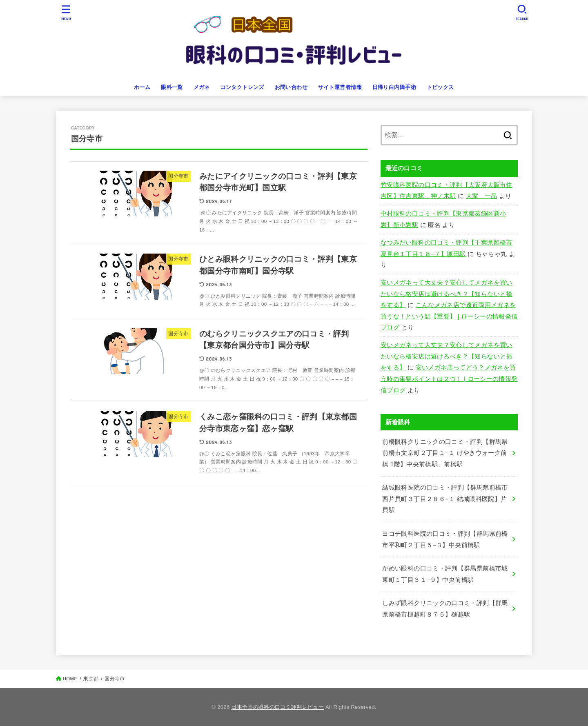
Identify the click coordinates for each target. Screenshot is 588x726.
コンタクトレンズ (242, 87)
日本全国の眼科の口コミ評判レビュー (277, 707)
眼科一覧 (172, 87)
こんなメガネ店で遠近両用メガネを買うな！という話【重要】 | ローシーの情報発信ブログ (449, 316)
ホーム (142, 87)
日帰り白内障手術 (394, 87)
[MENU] (66, 12)
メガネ (202, 87)
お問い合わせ (291, 87)
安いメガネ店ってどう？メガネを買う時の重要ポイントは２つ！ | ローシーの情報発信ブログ (449, 379)
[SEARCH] (522, 12)
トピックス (440, 87)
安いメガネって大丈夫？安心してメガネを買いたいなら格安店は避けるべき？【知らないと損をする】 (447, 294)
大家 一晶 (482, 196)
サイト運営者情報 (340, 87)
